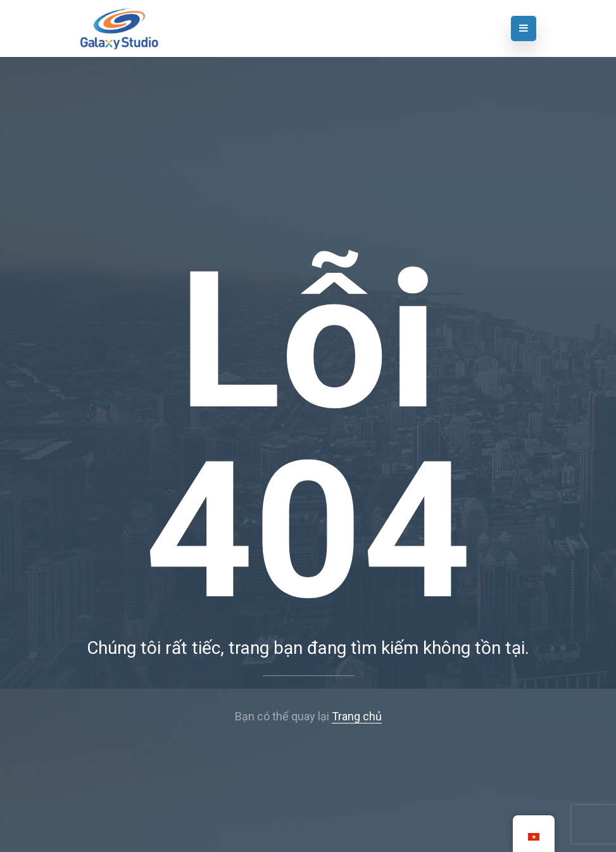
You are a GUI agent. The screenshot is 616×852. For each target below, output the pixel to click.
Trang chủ (357, 716)
